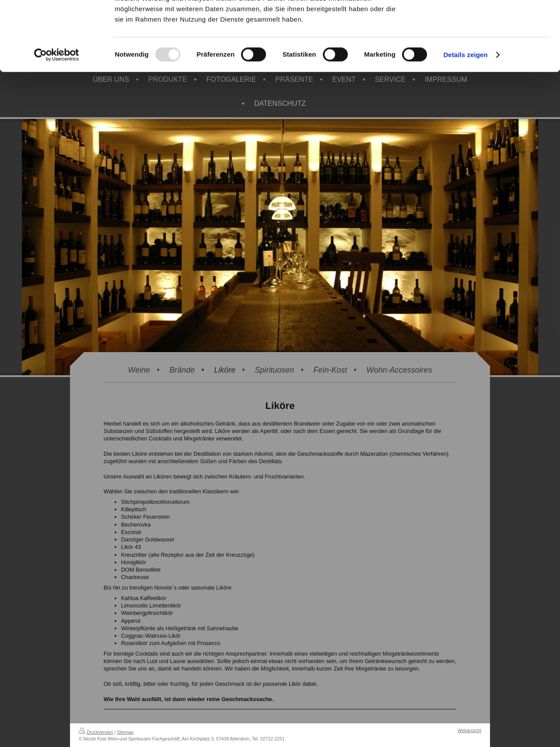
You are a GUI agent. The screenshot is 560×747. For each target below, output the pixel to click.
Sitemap (125, 732)
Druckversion (96, 732)
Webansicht (469, 731)
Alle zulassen (487, 22)
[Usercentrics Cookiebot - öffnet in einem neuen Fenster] (57, 120)
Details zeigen (465, 120)
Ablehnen (487, 47)
